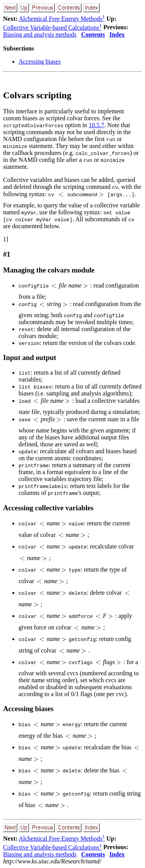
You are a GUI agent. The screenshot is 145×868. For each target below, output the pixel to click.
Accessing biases (40, 61)
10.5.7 (96, 125)
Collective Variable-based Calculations (52, 28)
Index (117, 34)
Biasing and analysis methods (40, 34)
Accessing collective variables (48, 508)
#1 (7, 254)
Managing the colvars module (49, 270)
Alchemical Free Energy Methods (62, 19)
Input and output (30, 357)
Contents (93, 34)
